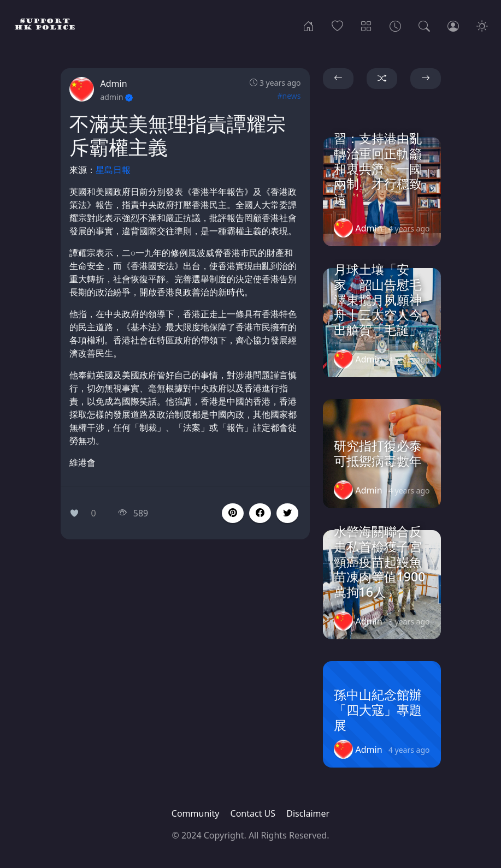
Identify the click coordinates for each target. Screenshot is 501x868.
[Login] (453, 25)
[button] (260, 513)
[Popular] (337, 25)
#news (289, 96)
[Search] (424, 25)
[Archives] (395, 25)
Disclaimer (308, 813)
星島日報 (113, 170)
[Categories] (366, 25)
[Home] (308, 25)
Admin (114, 84)
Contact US (253, 813)
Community (196, 813)
